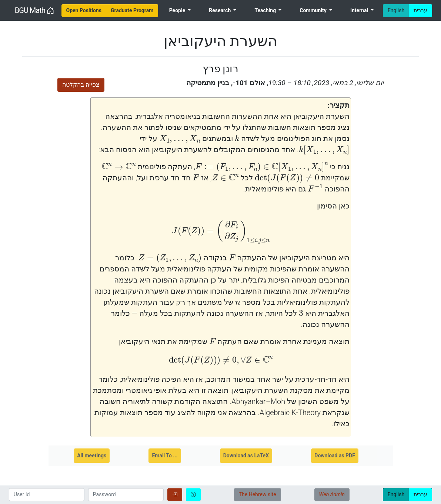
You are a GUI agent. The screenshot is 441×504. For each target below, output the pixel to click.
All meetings (92, 455)
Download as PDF (335, 455)
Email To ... (165, 455)
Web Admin (332, 494)
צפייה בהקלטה (81, 85)
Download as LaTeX (246, 455)
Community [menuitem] (314, 10)
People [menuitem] (178, 10)
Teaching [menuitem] (266, 10)
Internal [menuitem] (360, 10)
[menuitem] (84, 11)
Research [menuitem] (220, 10)
